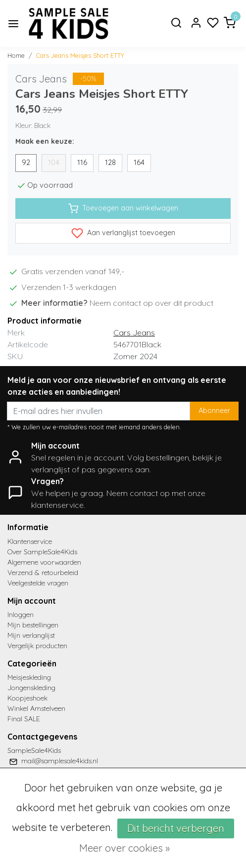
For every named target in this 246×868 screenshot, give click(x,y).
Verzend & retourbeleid (43, 573)
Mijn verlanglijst (31, 635)
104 (54, 163)
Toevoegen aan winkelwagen (123, 208)
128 (110, 163)
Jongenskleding (31, 688)
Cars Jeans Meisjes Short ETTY (80, 55)
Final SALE (24, 719)
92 (26, 163)
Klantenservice (30, 541)
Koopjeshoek (27, 698)
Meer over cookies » (124, 848)
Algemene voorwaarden (44, 562)
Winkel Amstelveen (36, 708)
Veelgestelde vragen (38, 583)
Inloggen (21, 615)
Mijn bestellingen (33, 625)
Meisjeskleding (29, 677)
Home (16, 55)
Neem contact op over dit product (151, 303)
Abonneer (214, 411)
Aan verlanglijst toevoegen (123, 233)
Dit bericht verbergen (176, 828)
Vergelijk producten (37, 646)
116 (82, 163)
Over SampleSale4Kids (42, 552)
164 (139, 163)
